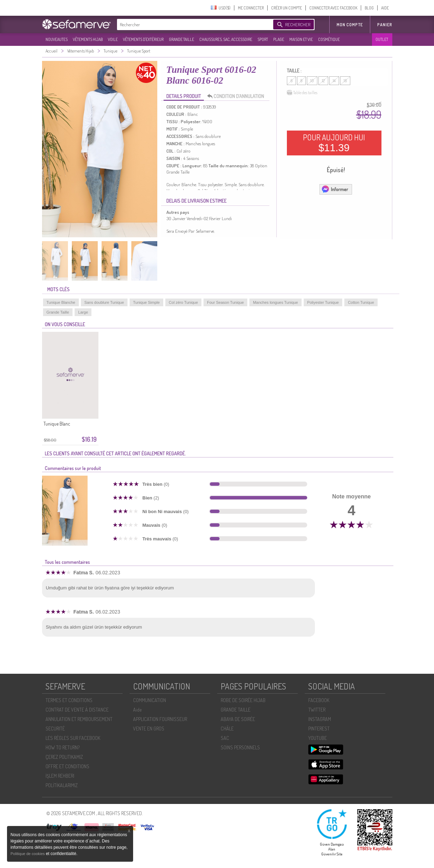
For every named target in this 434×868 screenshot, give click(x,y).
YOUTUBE (318, 738)
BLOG (369, 8)
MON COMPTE (350, 25)
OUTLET (382, 39)
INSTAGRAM (320, 719)
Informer (335, 189)
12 (323, 81)
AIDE (385, 8)
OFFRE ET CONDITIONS (67, 766)
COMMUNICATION (150, 700)
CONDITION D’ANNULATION (237, 96)
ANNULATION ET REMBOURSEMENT (79, 719)
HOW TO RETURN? (63, 747)
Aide (137, 710)
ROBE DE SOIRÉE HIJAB (243, 700)
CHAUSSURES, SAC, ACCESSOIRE (226, 39)
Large (83, 312)
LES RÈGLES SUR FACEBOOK (73, 738)
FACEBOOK (319, 700)
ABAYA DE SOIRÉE (238, 719)
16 (345, 81)
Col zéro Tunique (183, 302)
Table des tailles (302, 93)
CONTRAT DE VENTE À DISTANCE (77, 710)
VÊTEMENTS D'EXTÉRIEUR (143, 39)
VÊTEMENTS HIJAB (88, 39)
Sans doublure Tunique (104, 302)
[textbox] (193, 24)
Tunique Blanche (61, 302)
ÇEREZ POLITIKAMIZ (64, 757)
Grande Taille (58, 312)
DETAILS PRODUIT (184, 96)
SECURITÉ (55, 729)
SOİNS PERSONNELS (240, 747)
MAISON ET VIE (301, 39)
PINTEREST (319, 729)
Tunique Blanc (57, 424)
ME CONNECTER (251, 8)
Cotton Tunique (361, 302)
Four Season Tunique (225, 302)
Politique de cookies (28, 854)
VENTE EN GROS (149, 729)
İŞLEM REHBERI (60, 776)
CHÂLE (227, 729)
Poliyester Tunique (323, 302)
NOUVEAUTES (57, 39)
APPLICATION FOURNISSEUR (160, 719)
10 (312, 81)
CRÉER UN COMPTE (287, 8)
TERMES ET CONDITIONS (69, 700)
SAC (225, 738)
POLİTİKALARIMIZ (62, 785)
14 (334, 81)
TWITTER (317, 710)
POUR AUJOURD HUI (334, 143)
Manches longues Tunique (275, 302)
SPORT (263, 39)
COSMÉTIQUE (329, 39)
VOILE (113, 39)
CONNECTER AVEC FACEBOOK (333, 8)
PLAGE (279, 39)
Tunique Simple (146, 302)
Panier (385, 25)
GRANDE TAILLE (181, 39)
